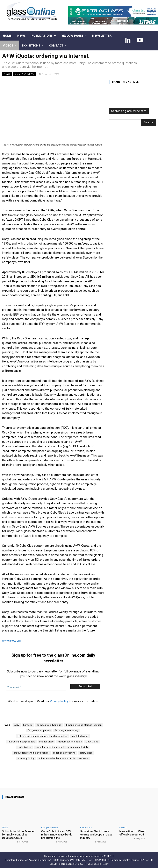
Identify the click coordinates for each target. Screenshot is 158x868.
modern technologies (70, 742)
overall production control (50, 747)
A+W (17, 725)
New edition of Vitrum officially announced (132, 833)
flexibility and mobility (66, 731)
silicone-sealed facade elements (57, 758)
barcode (28, 725)
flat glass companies (39, 731)
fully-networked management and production (43, 736)
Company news (24, 74)
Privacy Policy (59, 701)
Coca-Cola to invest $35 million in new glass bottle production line (57, 834)
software (84, 758)
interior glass (46, 742)
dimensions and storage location (84, 725)
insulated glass (80, 736)
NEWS (7, 74)
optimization (25, 747)
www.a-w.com (12, 641)
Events (123, 827)
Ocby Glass (92, 742)
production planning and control (31, 753)
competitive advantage (49, 725)
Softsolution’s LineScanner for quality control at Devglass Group (20, 834)
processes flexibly (78, 747)
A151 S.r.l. (109, 856)
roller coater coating (64, 753)
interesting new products (21, 742)
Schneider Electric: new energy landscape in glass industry (96, 834)
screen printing (26, 758)
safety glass (86, 753)
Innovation (86, 827)
